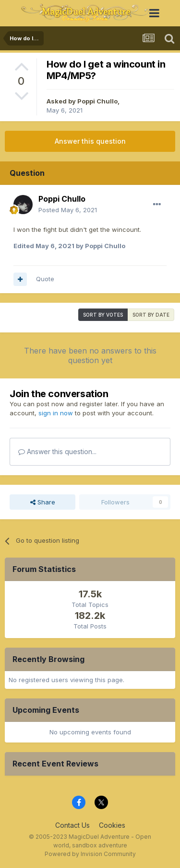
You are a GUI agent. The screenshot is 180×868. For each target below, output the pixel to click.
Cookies (112, 825)
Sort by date (151, 315)
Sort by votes (103, 315)
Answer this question (90, 141)
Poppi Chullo (97, 101)
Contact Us (72, 825)
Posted (68, 210)
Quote (45, 279)
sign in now (56, 413)
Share (43, 502)
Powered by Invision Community (90, 854)
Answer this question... (57, 451)
